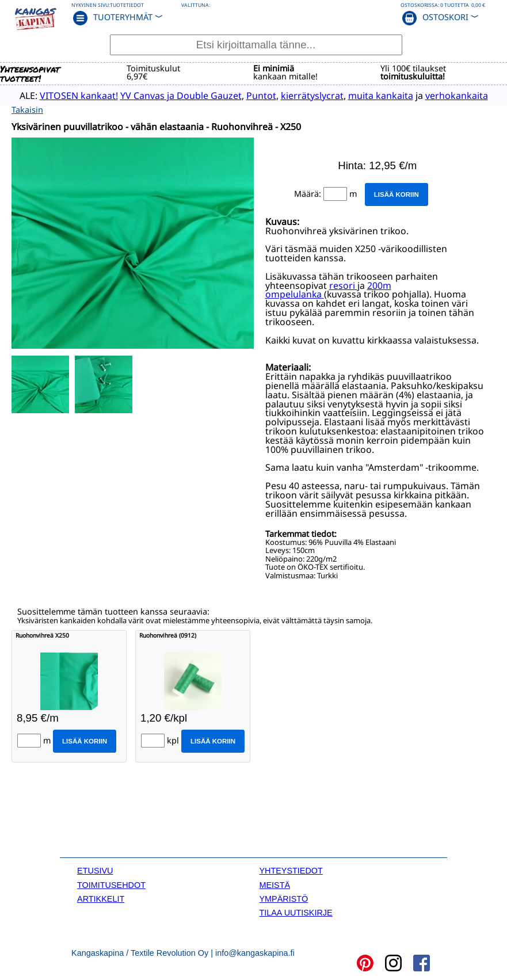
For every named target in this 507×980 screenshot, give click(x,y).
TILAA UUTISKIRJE (296, 913)
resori (343, 285)
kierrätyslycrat (306, 95)
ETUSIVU (95, 870)
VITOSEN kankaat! (73, 95)
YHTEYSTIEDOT (291, 870)
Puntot (256, 95)
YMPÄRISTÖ (283, 898)
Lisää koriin (397, 194)
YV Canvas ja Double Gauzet (175, 95)
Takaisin (27, 109)
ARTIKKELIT (101, 898)
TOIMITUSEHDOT (111, 884)
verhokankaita (451, 95)
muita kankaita (375, 95)
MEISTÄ (275, 884)
